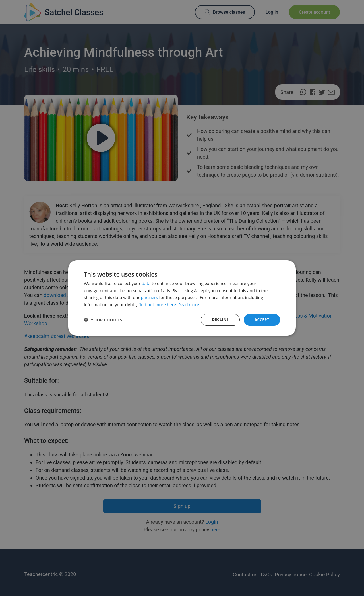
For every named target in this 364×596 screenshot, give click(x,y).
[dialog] (182, 298)
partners (149, 297)
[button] (103, 320)
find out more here (157, 304)
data (146, 283)
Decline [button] (219, 320)
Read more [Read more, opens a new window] (189, 304)
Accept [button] (261, 320)
